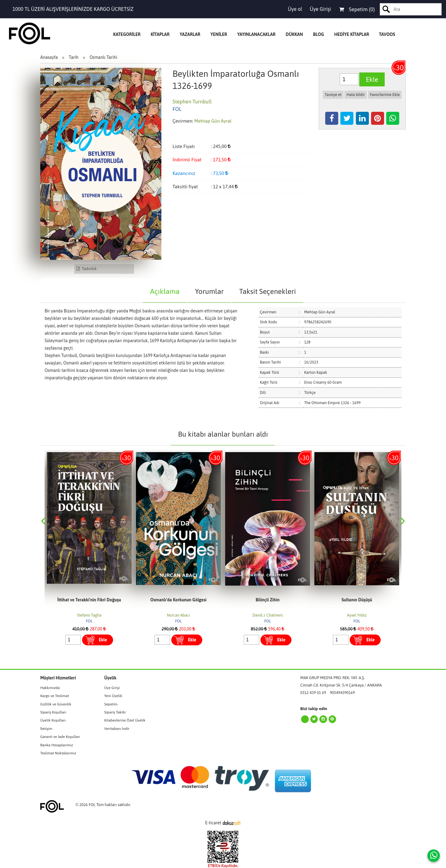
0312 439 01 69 (313, 693)
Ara (386, 9)
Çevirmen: (183, 121)
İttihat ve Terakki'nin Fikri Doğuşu (89, 600)
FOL (89, 621)
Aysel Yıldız (357, 615)
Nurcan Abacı (179, 615)
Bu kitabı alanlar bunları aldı (223, 434)
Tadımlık (87, 269)
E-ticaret (213, 823)
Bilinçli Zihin (268, 600)
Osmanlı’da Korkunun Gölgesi (178, 600)
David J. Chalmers (268, 615)
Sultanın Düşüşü (357, 600)
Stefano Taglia (89, 615)
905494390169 (342, 693)
